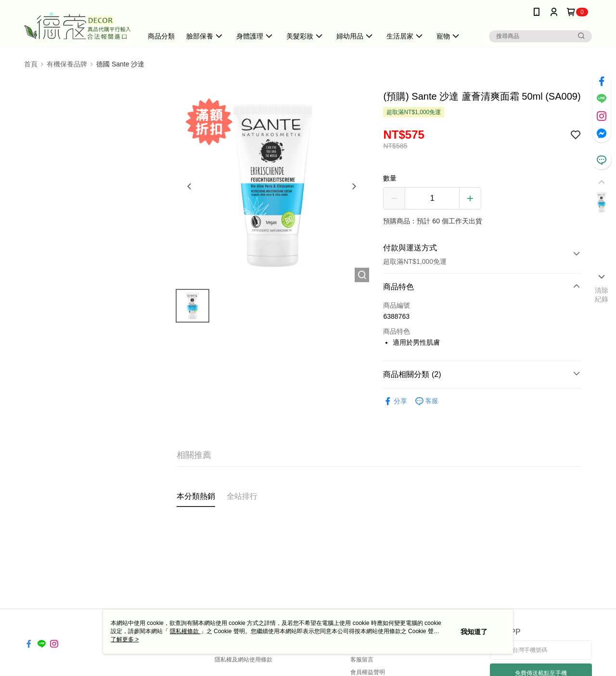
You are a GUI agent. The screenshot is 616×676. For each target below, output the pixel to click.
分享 (395, 401)
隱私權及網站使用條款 (244, 660)
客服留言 (362, 660)
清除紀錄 (602, 295)
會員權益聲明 (368, 672)
